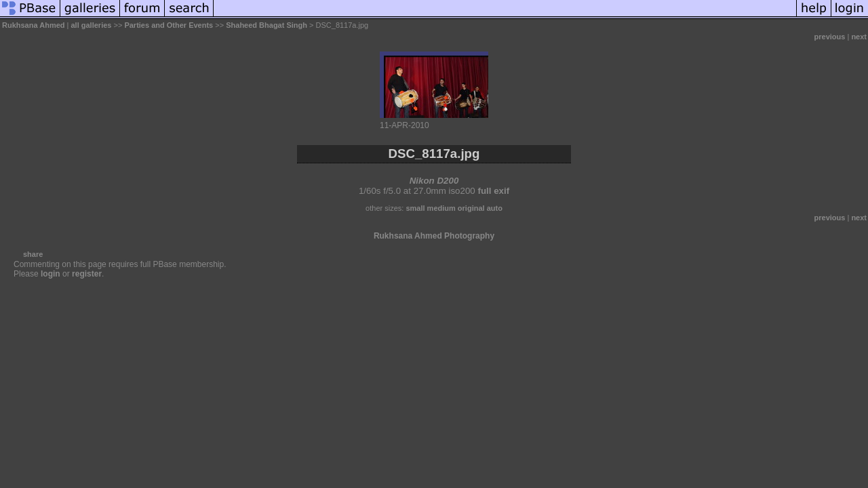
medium (441, 208)
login (51, 274)
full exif (493, 191)
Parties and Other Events (169, 25)
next (859, 37)
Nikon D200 (434, 181)
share (33, 254)
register (87, 274)
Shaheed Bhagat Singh (267, 25)
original (471, 208)
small (415, 208)
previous (830, 37)
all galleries (92, 25)
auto (495, 208)
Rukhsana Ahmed (34, 25)
